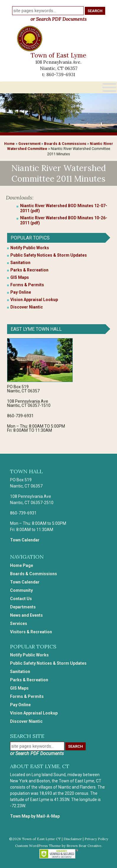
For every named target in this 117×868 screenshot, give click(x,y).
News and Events (26, 615)
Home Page (22, 565)
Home (9, 144)
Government (29, 144)
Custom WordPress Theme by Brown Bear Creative (58, 846)
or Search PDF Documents (58, 19)
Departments (23, 607)
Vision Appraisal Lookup (34, 300)
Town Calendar (25, 540)
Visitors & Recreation (31, 632)
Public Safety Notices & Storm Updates (49, 255)
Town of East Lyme (58, 55)
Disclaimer (73, 839)
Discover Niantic (27, 307)
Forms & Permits (27, 285)
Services (19, 624)
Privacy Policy (96, 839)
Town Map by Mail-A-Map (35, 816)
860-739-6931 (61, 75)
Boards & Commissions (65, 144)
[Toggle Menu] (109, 87)
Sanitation (20, 263)
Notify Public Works (30, 248)
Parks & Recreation (29, 270)
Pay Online (21, 292)
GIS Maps (20, 277)
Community (21, 590)
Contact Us (21, 599)
